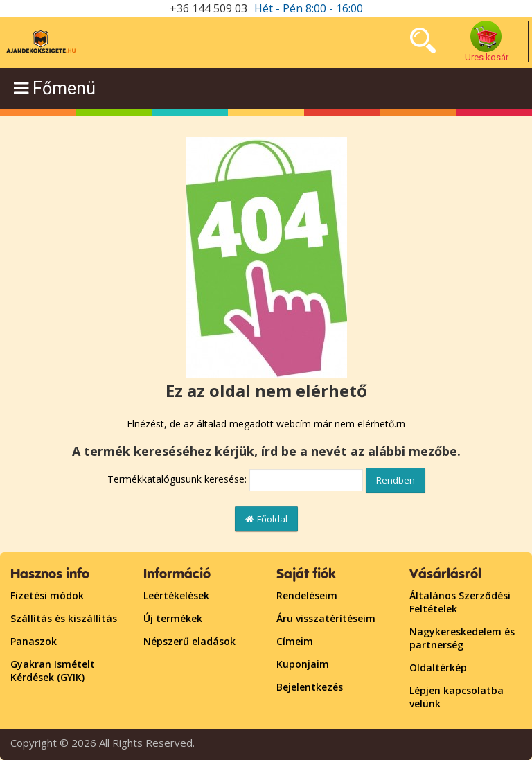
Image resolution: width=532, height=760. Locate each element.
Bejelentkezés (310, 687)
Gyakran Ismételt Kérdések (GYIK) (53, 671)
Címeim (295, 641)
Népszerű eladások (189, 641)
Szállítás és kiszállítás (64, 618)
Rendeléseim (307, 595)
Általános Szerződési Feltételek (460, 602)
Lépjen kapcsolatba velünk (456, 697)
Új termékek (173, 618)
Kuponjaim (303, 664)
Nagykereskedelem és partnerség (462, 638)
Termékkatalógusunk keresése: (177, 479)
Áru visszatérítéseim (326, 618)
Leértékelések (176, 595)
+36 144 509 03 (209, 8)
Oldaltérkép (438, 668)
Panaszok (34, 641)
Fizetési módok (47, 595)
